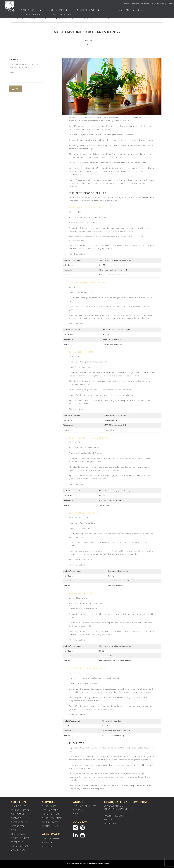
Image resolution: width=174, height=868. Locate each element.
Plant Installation (52, 818)
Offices (15, 830)
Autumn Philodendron (87, 283)
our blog (90, 768)
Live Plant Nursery (52, 839)
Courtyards (17, 814)
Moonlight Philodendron (90, 438)
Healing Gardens (20, 806)
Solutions (30, 10)
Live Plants (31, 15)
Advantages (87, 10)
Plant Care (48, 843)
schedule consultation (141, 4)
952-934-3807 (115, 824)
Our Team (78, 810)
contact (126, 4)
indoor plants (103, 786)
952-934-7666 (117, 820)
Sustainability (49, 847)
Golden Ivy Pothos (84, 513)
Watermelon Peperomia (87, 669)
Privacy (107, 864)
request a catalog (159, 4)
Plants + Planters (20, 838)
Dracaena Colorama (86, 208)
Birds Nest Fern (81, 352)
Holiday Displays (19, 846)
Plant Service (49, 806)
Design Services (50, 822)
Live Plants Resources (85, 806)
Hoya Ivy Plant (81, 594)
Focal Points (18, 842)
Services (58, 10)
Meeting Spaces (19, 826)
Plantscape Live (9, 7)
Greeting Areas (19, 822)
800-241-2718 (121, 816)
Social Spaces (18, 834)
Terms (100, 864)
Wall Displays (18, 850)
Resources (63, 15)
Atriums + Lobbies (20, 810)
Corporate (17, 818)
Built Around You (124, 10)
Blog (76, 814)
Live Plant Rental (51, 810)
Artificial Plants (51, 826)
